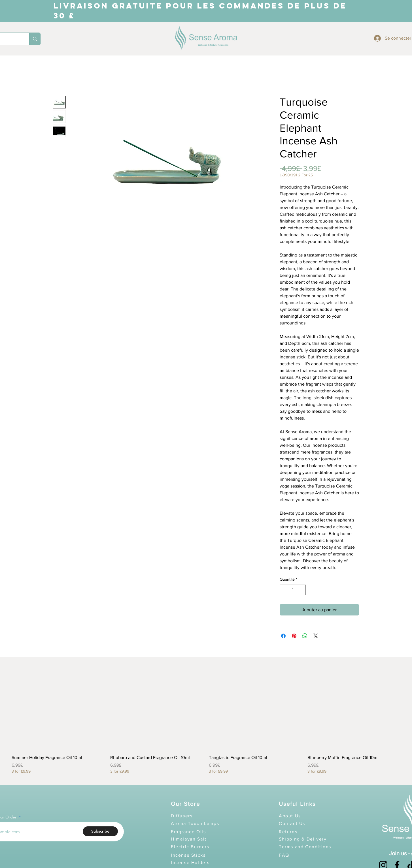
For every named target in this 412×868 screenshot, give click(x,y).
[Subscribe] (100, 831)
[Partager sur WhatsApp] (305, 636)
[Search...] (35, 39)
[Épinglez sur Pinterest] (294, 636)
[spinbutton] (293, 590)
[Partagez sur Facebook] (283, 636)
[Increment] (301, 590)
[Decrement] (284, 590)
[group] (206, 719)
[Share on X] (316, 636)
